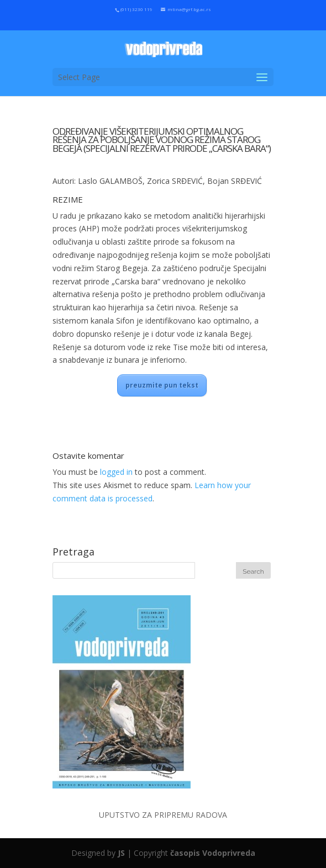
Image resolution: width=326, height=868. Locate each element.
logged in (116, 472)
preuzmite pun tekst (162, 385)
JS (121, 853)
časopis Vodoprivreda (213, 853)
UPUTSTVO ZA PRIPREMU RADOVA (163, 815)
